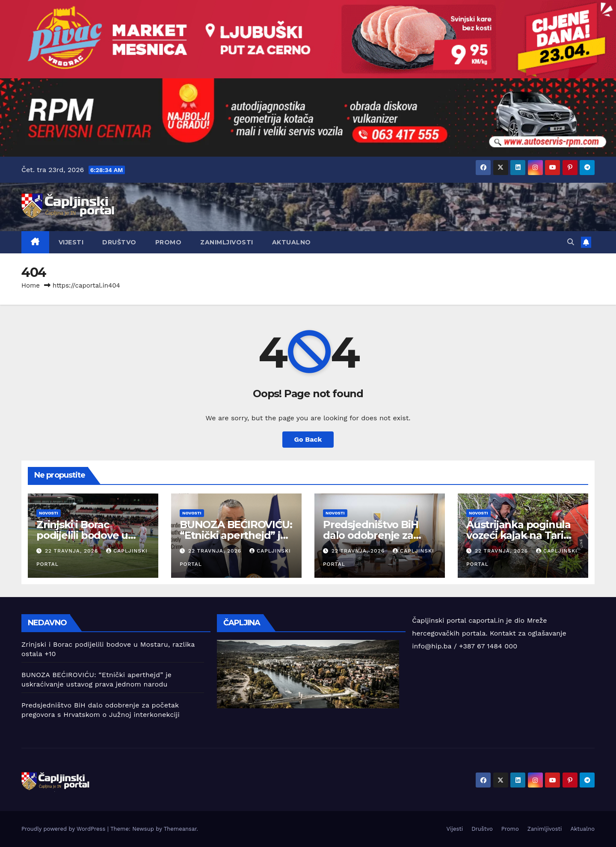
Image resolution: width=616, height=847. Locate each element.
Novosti (49, 513)
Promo (169, 242)
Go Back (308, 439)
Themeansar (180, 829)
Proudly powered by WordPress (64, 829)
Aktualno (292, 242)
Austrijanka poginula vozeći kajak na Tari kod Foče (518, 535)
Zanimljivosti (227, 242)
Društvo (119, 242)
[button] (571, 242)
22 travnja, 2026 (73, 551)
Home (31, 285)
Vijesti (71, 242)
